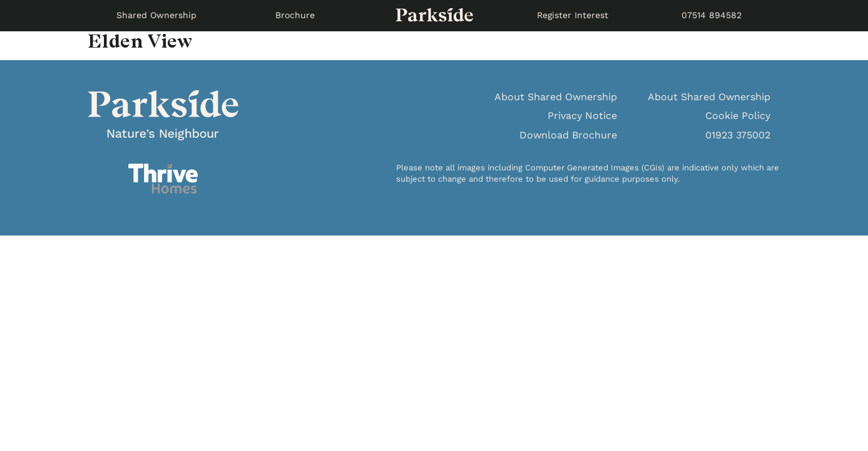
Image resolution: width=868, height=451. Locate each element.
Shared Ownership (156, 15)
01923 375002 (738, 135)
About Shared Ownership (556, 97)
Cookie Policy (738, 116)
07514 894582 (712, 15)
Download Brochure (568, 135)
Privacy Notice (582, 116)
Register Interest (573, 15)
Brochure (295, 15)
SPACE (434, 16)
